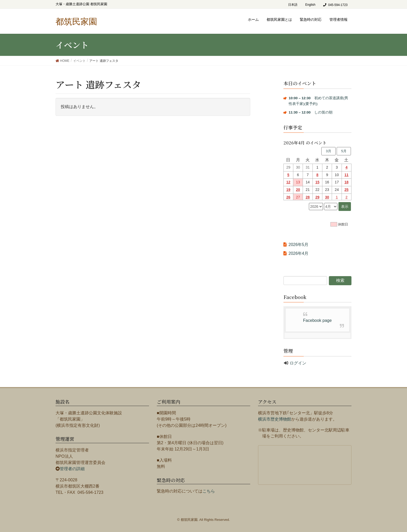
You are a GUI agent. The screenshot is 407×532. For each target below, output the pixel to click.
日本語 (293, 5)
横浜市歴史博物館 (275, 419)
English (310, 5)
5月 (344, 151)
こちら (209, 491)
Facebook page (317, 320)
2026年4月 (299, 253)
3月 (328, 151)
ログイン (298, 363)
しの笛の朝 (311, 112)
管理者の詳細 (72, 469)
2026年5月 (299, 245)
